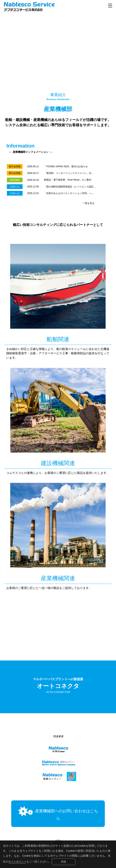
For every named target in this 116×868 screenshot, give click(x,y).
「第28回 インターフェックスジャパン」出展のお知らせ (75, 173)
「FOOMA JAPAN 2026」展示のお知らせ (66, 166)
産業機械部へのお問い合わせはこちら (58, 816)
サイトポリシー (18, 862)
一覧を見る (89, 203)
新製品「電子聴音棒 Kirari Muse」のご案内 (68, 180)
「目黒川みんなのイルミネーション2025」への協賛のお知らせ (77, 193)
